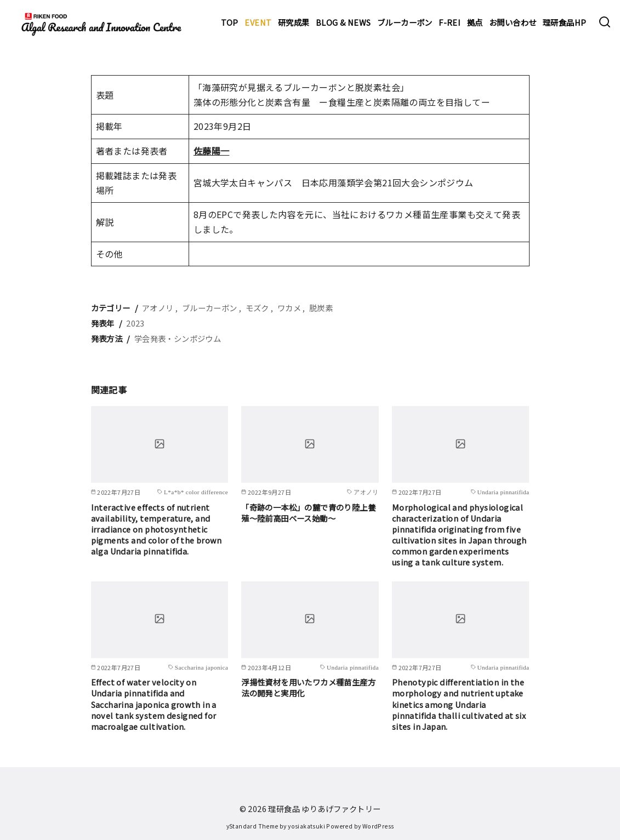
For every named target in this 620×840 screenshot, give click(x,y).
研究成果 (294, 22)
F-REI (450, 22)
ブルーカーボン (405, 22)
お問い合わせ (513, 22)
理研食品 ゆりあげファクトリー (324, 808)
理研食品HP (564, 22)
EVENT (258, 22)
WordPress (378, 826)
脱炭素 (321, 308)
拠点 (475, 22)
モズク (257, 308)
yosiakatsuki (306, 826)
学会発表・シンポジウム (178, 338)
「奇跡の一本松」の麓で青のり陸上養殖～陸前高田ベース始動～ (308, 513)
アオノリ (158, 308)
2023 (135, 323)
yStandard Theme (252, 826)
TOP (230, 22)
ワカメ (289, 308)
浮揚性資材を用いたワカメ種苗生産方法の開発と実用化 (308, 687)
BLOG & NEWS (343, 22)
